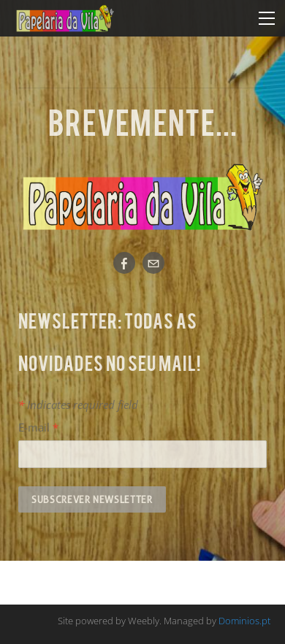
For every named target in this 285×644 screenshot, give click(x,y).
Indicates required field (78, 405)
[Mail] (153, 263)
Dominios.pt (244, 621)
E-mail (38, 427)
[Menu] (267, 18)
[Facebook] (124, 263)
